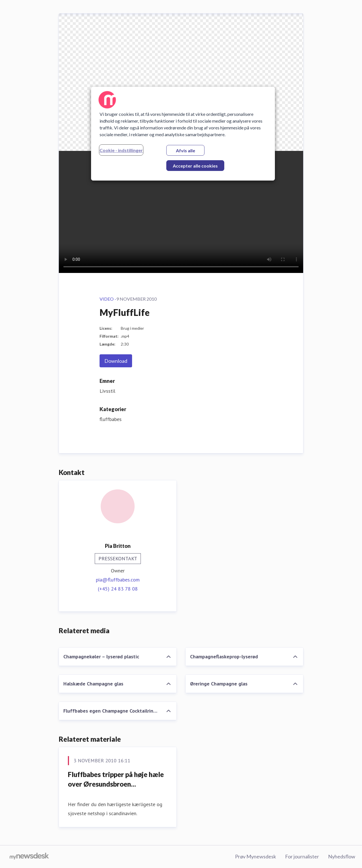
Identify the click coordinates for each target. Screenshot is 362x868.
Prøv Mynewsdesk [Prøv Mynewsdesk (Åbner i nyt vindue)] (256, 856)
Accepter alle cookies (195, 166)
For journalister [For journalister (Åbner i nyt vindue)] (302, 856)
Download (116, 361)
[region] (183, 134)
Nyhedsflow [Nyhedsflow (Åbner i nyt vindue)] (342, 856)
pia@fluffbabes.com (118, 580)
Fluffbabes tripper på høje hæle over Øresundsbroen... (116, 779)
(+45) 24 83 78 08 (118, 589)
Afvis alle (186, 150)
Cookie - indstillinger (121, 150)
